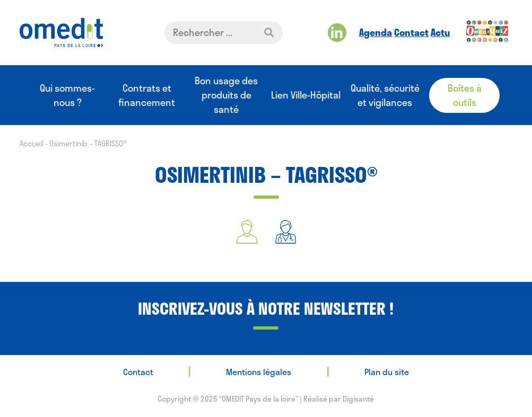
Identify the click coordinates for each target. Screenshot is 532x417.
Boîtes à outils (465, 95)
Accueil (32, 143)
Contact (411, 32)
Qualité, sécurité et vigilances (385, 95)
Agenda (376, 32)
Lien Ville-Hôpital (306, 95)
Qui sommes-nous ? (67, 95)
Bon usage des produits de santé (226, 95)
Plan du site (387, 372)
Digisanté (358, 399)
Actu (440, 32)
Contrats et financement (147, 95)
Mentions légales (259, 372)
